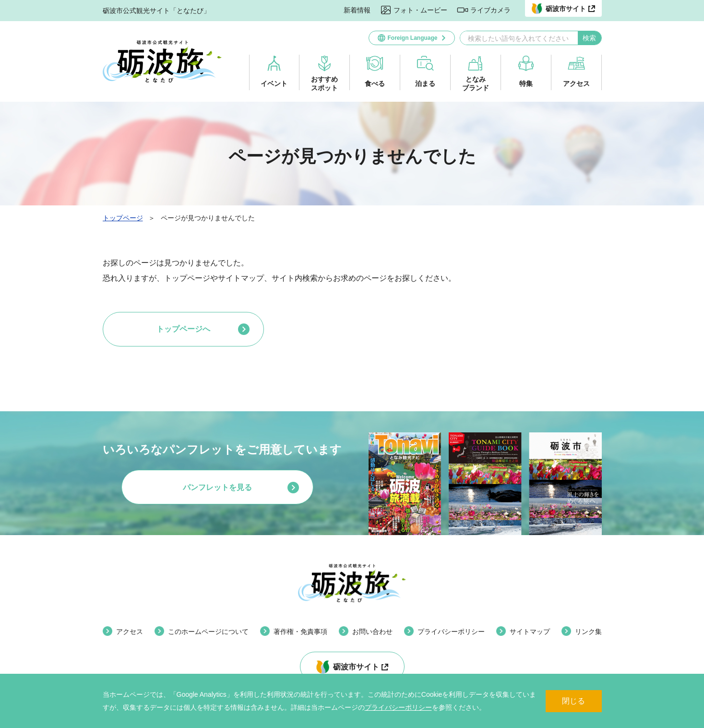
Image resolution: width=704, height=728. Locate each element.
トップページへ (183, 329)
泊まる (425, 84)
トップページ (123, 218)
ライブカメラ (490, 10)
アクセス (576, 84)
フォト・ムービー (420, 10)
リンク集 (588, 632)
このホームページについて (208, 632)
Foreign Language (412, 38)
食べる (375, 84)
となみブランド (476, 84)
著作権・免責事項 (300, 632)
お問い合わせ (372, 632)
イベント (274, 84)
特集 (526, 84)
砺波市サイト (356, 667)
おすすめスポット (324, 84)
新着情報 (357, 10)
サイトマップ (530, 632)
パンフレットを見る (217, 487)
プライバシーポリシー (398, 707)
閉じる (573, 701)
